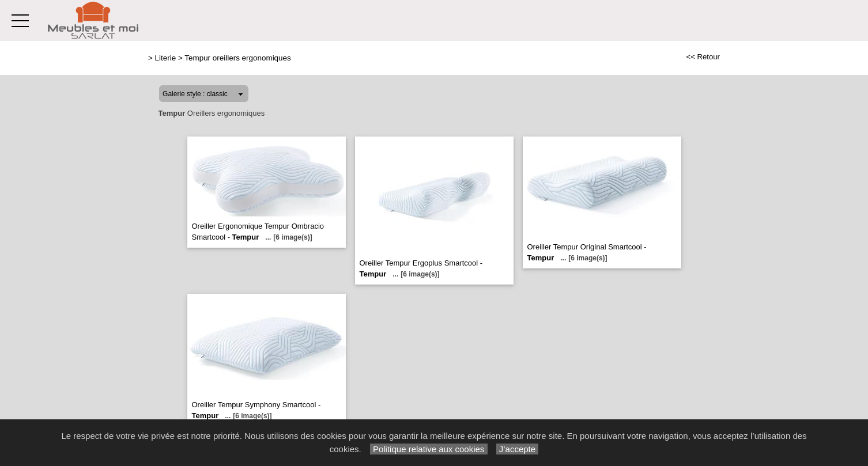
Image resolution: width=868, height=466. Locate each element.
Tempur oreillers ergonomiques (237, 58)
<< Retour (703, 57)
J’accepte (518, 449)
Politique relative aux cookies (429, 449)
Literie (166, 58)
